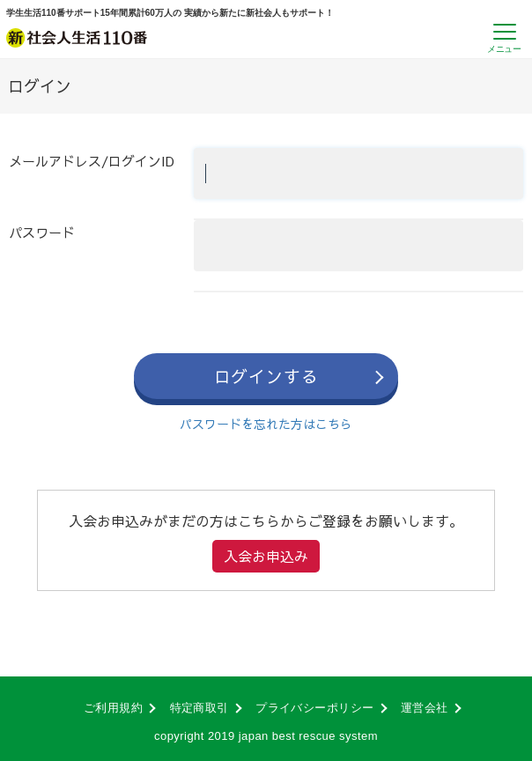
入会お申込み (266, 556)
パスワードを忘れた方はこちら (266, 424)
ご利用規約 (113, 708)
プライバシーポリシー (315, 708)
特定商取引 (199, 708)
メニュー (504, 49)
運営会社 (425, 708)
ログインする (266, 376)
